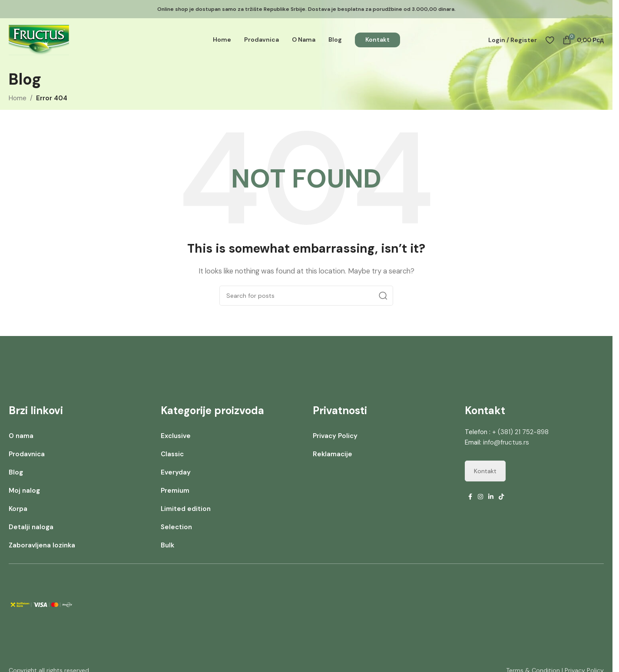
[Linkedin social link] (491, 497)
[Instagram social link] (480, 497)
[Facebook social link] (470, 497)
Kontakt (485, 471)
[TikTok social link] (501, 497)
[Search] (306, 296)
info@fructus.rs (506, 442)
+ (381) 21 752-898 (520, 432)
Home (18, 98)
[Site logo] (39, 40)
